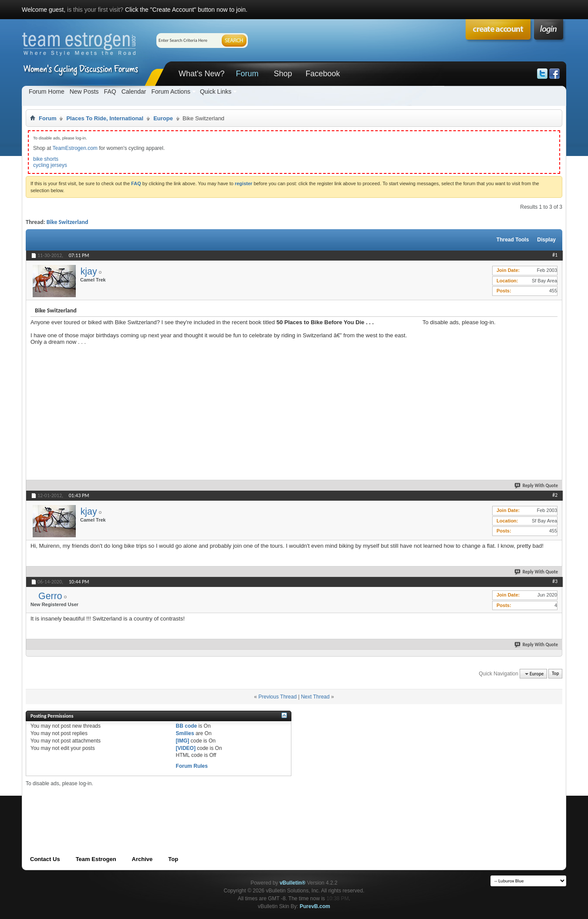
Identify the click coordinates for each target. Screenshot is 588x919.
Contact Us (45, 859)
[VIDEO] (186, 748)
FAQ (110, 92)
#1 (555, 255)
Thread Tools (513, 240)
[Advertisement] (488, 380)
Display (546, 240)
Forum (247, 74)
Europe (163, 118)
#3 (555, 581)
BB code (187, 726)
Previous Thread (277, 697)
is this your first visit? (95, 10)
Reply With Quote (537, 486)
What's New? (201, 74)
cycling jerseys (50, 165)
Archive (142, 859)
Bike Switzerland (68, 222)
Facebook (323, 74)
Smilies (185, 733)
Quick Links (216, 92)
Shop (283, 74)
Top (555, 674)
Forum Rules (192, 766)
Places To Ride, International (105, 118)
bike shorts (46, 159)
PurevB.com (315, 906)
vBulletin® (293, 883)
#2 (555, 495)
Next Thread (315, 697)
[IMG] (183, 741)
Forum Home (47, 92)
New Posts (84, 92)
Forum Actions (171, 92)
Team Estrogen (96, 859)
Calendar (134, 92)
